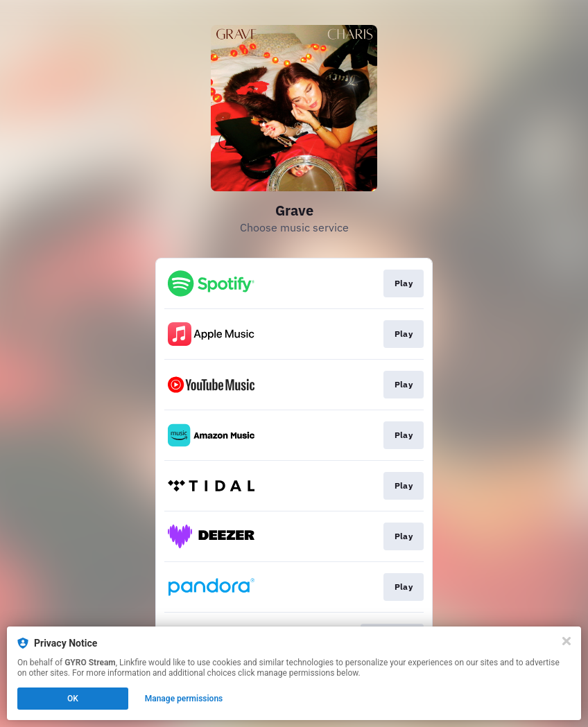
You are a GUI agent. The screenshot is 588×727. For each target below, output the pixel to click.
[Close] (567, 641)
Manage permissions (184, 699)
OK (73, 699)
